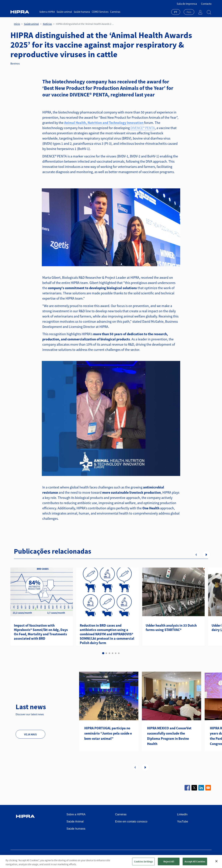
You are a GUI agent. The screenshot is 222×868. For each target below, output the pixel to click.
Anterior (196, 555)
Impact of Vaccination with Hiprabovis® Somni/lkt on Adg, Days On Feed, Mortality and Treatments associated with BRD (41, 632)
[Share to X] (194, 788)
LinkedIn (182, 814)
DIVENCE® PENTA (143, 128)
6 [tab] (119, 653)
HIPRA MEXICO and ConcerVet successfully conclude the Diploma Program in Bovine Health (169, 736)
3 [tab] (109, 653)
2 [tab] (106, 653)
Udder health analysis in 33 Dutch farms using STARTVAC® (171, 627)
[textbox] (189, 12)
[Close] (216, 864)
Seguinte (206, 555)
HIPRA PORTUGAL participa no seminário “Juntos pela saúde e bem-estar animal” (108, 733)
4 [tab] (113, 653)
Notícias (47, 24)
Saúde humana (81, 12)
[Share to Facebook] (187, 788)
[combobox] (176, 12)
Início (17, 24)
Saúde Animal (75, 822)
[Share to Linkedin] (201, 788)
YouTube (183, 822)
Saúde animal (64, 12)
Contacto (206, 4)
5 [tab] (116, 653)
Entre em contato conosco (131, 822)
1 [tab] (103, 653)
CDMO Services (99, 12)
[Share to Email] (208, 788)
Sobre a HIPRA (47, 12)
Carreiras (114, 12)
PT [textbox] (176, 12)
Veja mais (30, 734)
